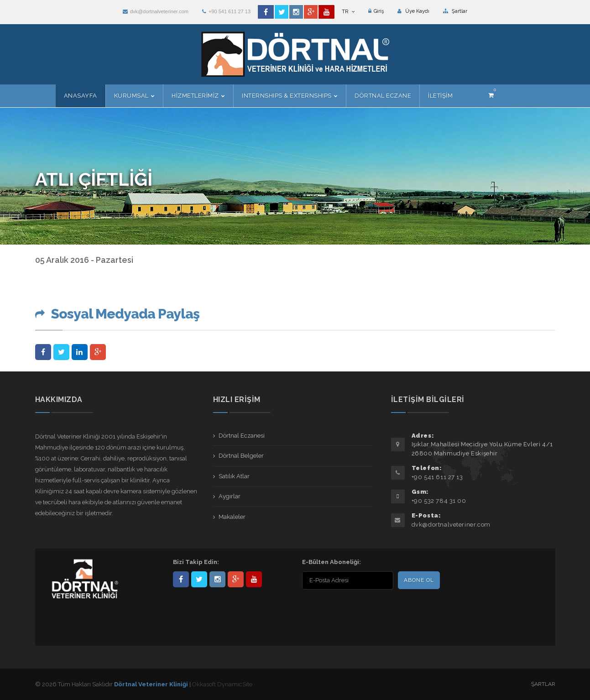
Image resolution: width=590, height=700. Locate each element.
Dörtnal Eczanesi (242, 436)
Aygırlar (230, 496)
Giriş (376, 11)
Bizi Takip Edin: (196, 562)
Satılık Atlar (234, 476)
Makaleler (232, 517)
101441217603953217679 (236, 579)
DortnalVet (199, 579)
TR (348, 12)
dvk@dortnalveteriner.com (156, 11)
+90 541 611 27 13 (226, 11)
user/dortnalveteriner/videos (254, 579)
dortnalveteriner (217, 579)
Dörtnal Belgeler (241, 456)
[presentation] (361, 610)
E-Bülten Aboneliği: (332, 562)
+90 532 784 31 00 (439, 501)
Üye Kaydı (413, 11)
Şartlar (455, 11)
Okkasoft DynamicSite (222, 684)
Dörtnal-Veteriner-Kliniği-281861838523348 (181, 579)
